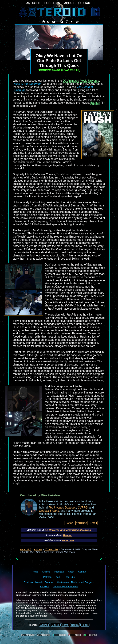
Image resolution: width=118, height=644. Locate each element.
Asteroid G (26, 549)
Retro (65, 625)
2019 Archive (51, 549)
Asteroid (44, 625)
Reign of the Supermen (27, 84)
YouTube (82, 523)
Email (93, 523)
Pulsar (85, 625)
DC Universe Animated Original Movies (68, 530)
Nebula (75, 625)
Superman (68, 541)
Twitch (69, 523)
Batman (95, 103)
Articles (38, 549)
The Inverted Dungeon (62, 508)
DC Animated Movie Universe (81, 81)
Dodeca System (49, 511)
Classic (56, 625)
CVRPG (83, 508)
